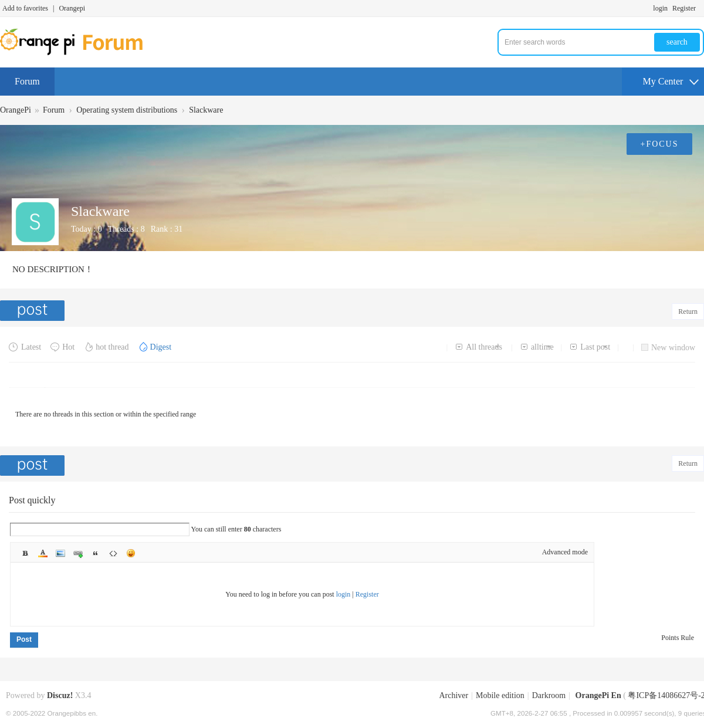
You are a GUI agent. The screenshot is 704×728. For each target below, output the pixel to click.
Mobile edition (500, 695)
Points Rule (678, 638)
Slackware (206, 110)
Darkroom (549, 695)
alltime (537, 347)
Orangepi (72, 8)
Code (113, 553)
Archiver (453, 695)
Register (684, 8)
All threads (478, 347)
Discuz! (60, 695)
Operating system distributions (127, 110)
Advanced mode (565, 552)
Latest (25, 347)
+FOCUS (659, 144)
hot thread (106, 347)
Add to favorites (25, 8)
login (660, 8)
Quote (96, 553)
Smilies (131, 553)
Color (43, 553)
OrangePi (16, 110)
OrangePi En (598, 695)
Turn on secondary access (701, 8)
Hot (62, 347)
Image (60, 553)
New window (668, 348)
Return (688, 311)
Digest (155, 347)
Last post (590, 347)
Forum (27, 81)
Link (78, 553)
